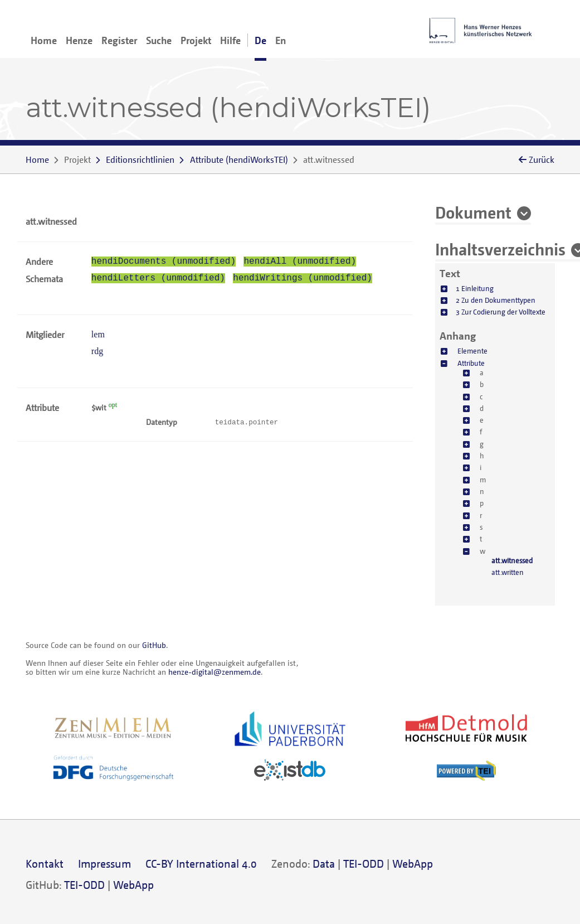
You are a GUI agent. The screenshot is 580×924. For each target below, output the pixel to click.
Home (44, 40)
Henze (79, 40)
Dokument (473, 212)
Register (119, 40)
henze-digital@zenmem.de (215, 672)
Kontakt (45, 863)
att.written (508, 572)
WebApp (413, 863)
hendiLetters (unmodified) (158, 278)
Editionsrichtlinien (140, 159)
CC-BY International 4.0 (201, 863)
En (281, 40)
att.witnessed (512, 560)
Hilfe (230, 40)
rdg (97, 351)
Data (324, 863)
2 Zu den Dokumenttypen (496, 300)
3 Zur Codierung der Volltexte (501, 312)
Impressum (104, 863)
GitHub (154, 645)
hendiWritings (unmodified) (303, 278)
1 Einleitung (475, 288)
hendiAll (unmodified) (300, 262)
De (260, 40)
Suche (159, 40)
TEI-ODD (364, 863)
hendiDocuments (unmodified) (164, 262)
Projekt (196, 40)
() (239, 159)
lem (98, 334)
